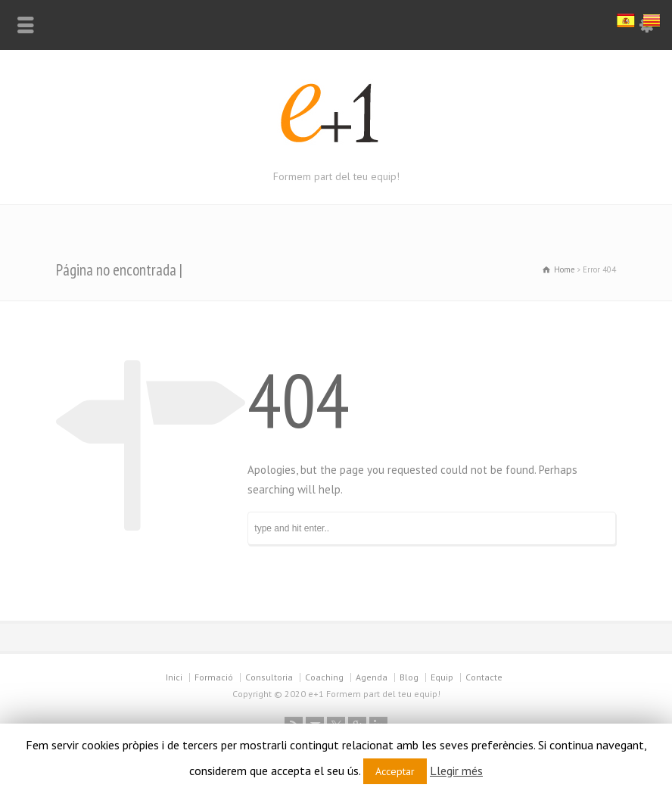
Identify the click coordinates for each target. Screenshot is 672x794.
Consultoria (269, 677)
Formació (214, 677)
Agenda (372, 677)
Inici (174, 677)
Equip (442, 677)
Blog (409, 677)
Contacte (484, 677)
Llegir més (456, 771)
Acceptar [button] (395, 771)
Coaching (324, 677)
